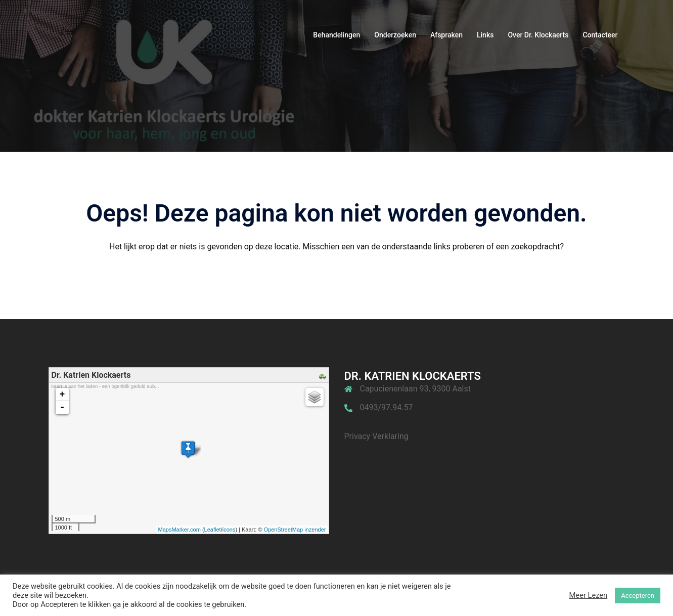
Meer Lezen (589, 595)
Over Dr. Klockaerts (538, 35)
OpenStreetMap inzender (295, 530)
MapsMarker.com (180, 530)
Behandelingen (336, 35)
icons (229, 530)
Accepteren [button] (638, 596)
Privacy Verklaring (376, 436)
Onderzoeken (395, 35)
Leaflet (213, 530)
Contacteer (600, 35)
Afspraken (446, 35)
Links (485, 35)
